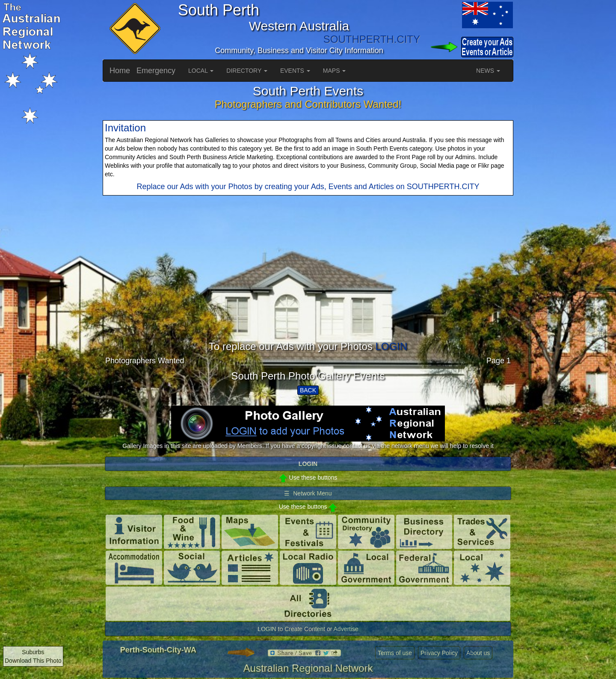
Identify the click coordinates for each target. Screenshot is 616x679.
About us (478, 653)
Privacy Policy (439, 653)
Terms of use (395, 653)
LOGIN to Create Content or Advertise (308, 629)
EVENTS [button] (295, 71)
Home (120, 71)
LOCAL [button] (201, 71)
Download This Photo (33, 661)
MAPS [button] (335, 71)
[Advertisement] (308, 281)
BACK (308, 390)
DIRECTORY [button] (247, 71)
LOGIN (391, 346)
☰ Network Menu (308, 493)
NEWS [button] (488, 71)
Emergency (156, 71)
